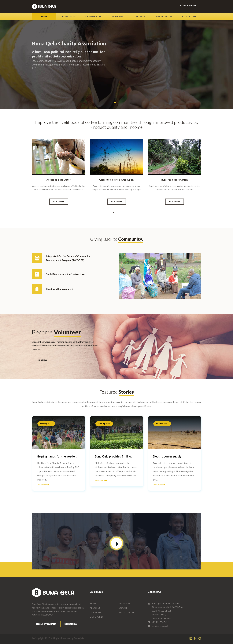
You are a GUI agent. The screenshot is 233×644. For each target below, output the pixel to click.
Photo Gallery (165, 16)
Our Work (96, 612)
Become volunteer (188, 6)
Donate (141, 16)
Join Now (42, 360)
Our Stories (116, 16)
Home (44, 16)
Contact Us (189, 16)
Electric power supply (167, 456)
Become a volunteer (46, 624)
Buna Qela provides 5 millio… (114, 456)
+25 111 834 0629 (160, 622)
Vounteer (124, 603)
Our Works (92, 16)
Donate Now (71, 624)
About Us (68, 16)
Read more (59, 202)
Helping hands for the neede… (57, 456)
